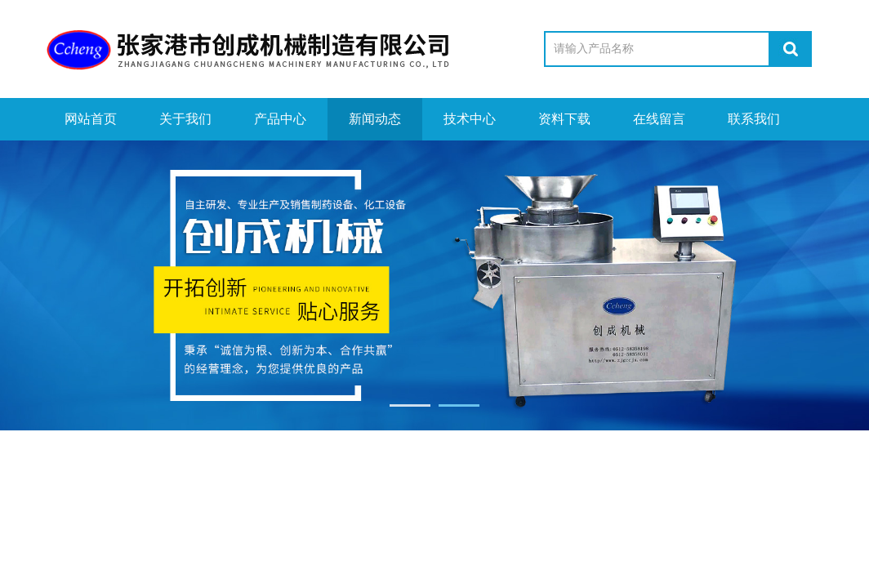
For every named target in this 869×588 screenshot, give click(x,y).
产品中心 (280, 119)
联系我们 (754, 119)
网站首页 (91, 119)
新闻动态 (375, 119)
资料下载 (564, 119)
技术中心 (470, 119)
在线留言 (659, 119)
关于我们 (185, 119)
